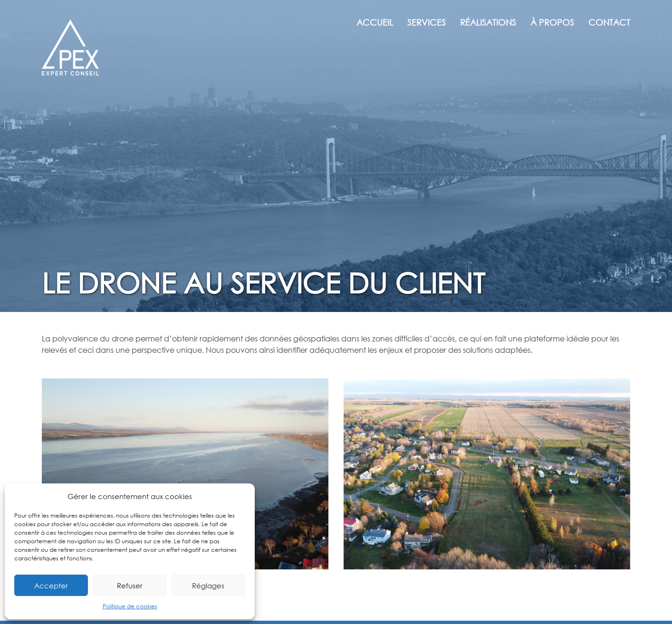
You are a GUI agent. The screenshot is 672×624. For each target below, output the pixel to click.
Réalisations (488, 22)
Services (427, 22)
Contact (609, 22)
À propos (552, 22)
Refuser (130, 586)
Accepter (51, 586)
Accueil (375, 22)
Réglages (208, 586)
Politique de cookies (130, 606)
